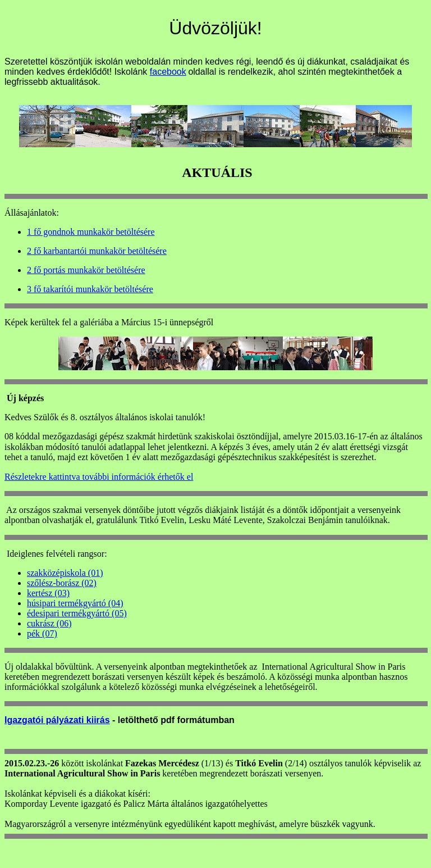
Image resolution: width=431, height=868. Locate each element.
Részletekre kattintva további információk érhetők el (99, 477)
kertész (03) (48, 593)
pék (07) (42, 633)
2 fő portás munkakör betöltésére (86, 270)
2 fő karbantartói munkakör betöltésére (97, 251)
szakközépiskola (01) (65, 573)
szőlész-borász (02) (62, 583)
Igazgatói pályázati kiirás (57, 720)
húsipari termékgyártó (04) (75, 603)
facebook (168, 72)
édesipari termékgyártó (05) (77, 613)
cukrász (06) (49, 623)
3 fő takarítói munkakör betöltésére (90, 289)
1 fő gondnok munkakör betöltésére (91, 232)
